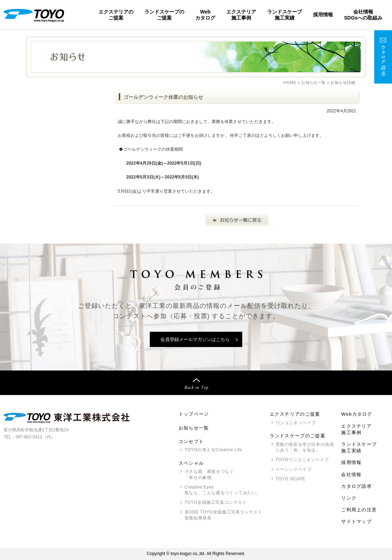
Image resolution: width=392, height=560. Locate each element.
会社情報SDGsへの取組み (363, 15)
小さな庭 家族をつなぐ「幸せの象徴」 (209, 474)
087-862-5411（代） (35, 437)
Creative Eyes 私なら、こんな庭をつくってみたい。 (223, 490)
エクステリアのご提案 (116, 15)
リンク (349, 498)
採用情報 (323, 15)
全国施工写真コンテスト (216, 502)
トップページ (194, 414)
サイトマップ (356, 521)
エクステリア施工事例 (241, 15)
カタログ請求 (356, 486)
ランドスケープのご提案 (164, 15)
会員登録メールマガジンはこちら (195, 339)
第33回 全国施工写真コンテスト (223, 515)
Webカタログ (205, 15)
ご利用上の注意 (359, 510)
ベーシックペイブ (294, 469)
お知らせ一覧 (314, 82)
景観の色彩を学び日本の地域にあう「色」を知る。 (305, 447)
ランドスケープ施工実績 (285, 15)
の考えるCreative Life (213, 450)
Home (290, 82)
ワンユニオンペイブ (296, 423)
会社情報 (351, 474)
